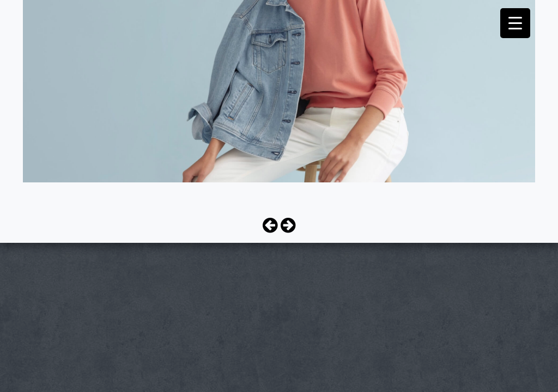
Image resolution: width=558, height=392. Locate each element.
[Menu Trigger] (515, 23)
